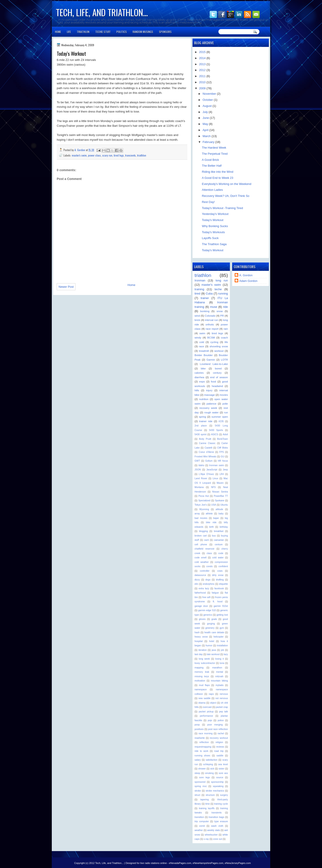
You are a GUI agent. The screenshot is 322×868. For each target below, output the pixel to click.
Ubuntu (224, 505)
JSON (198, 470)
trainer (205, 298)
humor (209, 646)
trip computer (202, 821)
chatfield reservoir (204, 549)
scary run (107, 155)
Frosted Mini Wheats (205, 457)
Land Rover (201, 478)
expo (202, 381)
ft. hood (218, 602)
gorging (211, 624)
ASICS (215, 434)
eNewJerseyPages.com (238, 863)
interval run (211, 320)
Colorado (210, 316)
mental (219, 672)
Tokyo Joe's (201, 505)
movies (224, 395)
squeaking (218, 786)
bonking (205, 311)
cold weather (202, 562)
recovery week (208, 408)
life (226, 342)
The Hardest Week (214, 148)
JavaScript (212, 470)
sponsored (200, 782)
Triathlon (83, 32)
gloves (202, 619)
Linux (215, 478)
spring (202, 417)
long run (222, 280)
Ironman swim (217, 465)
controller (205, 571)
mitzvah (219, 676)
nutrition (204, 399)
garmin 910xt (221, 606)
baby (221, 514)
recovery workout (219, 738)
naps (211, 694)
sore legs (205, 777)
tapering (205, 800)
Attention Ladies (212, 190)
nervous (224, 694)
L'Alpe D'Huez (206, 474)
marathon (217, 668)
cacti (206, 540)
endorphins (209, 584)
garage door (201, 606)
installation (222, 646)
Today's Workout (212, 220)
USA (214, 505)
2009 (203, 88)
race (201, 346)
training (199, 289)
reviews (220, 747)
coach (224, 337)
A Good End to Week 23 (217, 178)
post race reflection (218, 729)
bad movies (201, 518)
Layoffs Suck (210, 238)
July (206, 112)
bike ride (211, 522)
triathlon (142, 155)
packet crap (222, 707)
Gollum (209, 461)
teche (218, 289)
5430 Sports (216, 430)
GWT (197, 461)
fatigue (215, 593)
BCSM (211, 337)
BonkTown (222, 439)
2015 (203, 52)
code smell (201, 558)
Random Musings (143, 32)
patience (211, 404)
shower (202, 769)
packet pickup (206, 712)
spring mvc (201, 786)
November (210, 94)
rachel (221, 733)
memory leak (202, 672)
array (197, 514)
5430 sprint (201, 434)
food (214, 381)
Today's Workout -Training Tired (222, 208)
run (226, 412)
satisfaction (212, 760)
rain (226, 329)
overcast (207, 707)
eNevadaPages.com (180, 863)
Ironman (200, 280)
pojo (210, 720)
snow (220, 311)
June (206, 118)
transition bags (217, 817)
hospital (199, 641)
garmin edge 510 (207, 610)
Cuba (209, 294)
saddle (220, 756)
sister (221, 769)
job (222, 650)
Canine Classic (207, 443)
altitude (220, 509)
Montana (199, 487)
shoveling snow (219, 346)
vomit (202, 826)
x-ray (206, 839)
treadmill (204, 351)
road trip (219, 751)
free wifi (206, 597)
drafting (220, 580)
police (221, 720)
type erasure (221, 821)
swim (202, 333)
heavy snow (201, 637)
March (207, 136)
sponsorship (217, 782)
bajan (216, 518)
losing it (220, 659)
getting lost (222, 615)
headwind (217, 386)
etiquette (223, 584)
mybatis (220, 685)
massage (210, 395)
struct (197, 795)
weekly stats (214, 830)
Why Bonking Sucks (215, 226)
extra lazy (204, 588)
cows (220, 571)
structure (210, 795)
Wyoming (204, 509)
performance (206, 716)
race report (212, 329)
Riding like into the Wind (217, 172)
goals (214, 619)
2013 (203, 64)
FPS (222, 452)
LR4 (222, 474)
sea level (223, 764)
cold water (218, 558)
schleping (208, 764)
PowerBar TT (221, 496)
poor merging (215, 725)
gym (222, 628)
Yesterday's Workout (215, 214)
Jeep (226, 470)
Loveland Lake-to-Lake (214, 364)
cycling (214, 342)
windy (198, 337)
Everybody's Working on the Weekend (227, 184)
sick (212, 769)
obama (202, 703)
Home (58, 32)
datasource (200, 575)
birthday (224, 527)
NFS (213, 487)
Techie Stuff (103, 32)
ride (225, 307)
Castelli (208, 448)
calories (199, 373)
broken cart (201, 536)
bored (218, 368)
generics (208, 615)
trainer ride (206, 421)
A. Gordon (80, 150)
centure (219, 545)
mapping (199, 668)
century (217, 373)
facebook (219, 588)
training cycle (221, 804)
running (223, 294)
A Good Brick (210, 160)
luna (222, 663)
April (206, 130)
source (220, 777)
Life (69, 32)
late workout (213, 654)
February (209, 142)
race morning (206, 733)
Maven (220, 483)
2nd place (201, 426)
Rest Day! (208, 202)
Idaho (201, 465)
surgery (224, 795)
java (214, 650)
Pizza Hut (204, 496)
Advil (226, 434)
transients (130, 155)
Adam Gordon (248, 281)
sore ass (223, 773)
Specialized (204, 501)
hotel (212, 641)
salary (198, 760)
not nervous (222, 698)
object (213, 703)
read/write (200, 738)
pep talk (223, 712)
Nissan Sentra (220, 492)
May (206, 124)
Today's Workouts (213, 232)
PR (222, 316)
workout (219, 351)
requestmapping (203, 747)
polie (225, 404)
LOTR (224, 360)
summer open (220, 417)
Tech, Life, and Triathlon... (102, 12)
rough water (211, 412)
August (208, 106)
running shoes (202, 756)
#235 (221, 421)
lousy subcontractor (205, 663)
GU (222, 457)
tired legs (119, 155)
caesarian (219, 540)
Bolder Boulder (204, 355)
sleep (197, 773)
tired (197, 294)
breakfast (219, 531)
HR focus (223, 461)
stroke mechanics (215, 791)
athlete (209, 514)
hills (197, 390)
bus (214, 536)
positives (199, 729)
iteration (203, 650)
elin (196, 584)
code (221, 553)
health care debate (214, 632)
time (208, 804)
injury (209, 390)
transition (199, 817)
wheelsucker (211, 835)
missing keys (202, 676)
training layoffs (207, 808)
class (209, 553)
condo (209, 566)
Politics (122, 32)
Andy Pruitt (205, 439)
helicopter (219, 637)
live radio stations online (153, 863)
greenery (210, 628)
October (208, 100)
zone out (218, 839)
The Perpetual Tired (215, 154)
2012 (203, 70)
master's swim (79, 155)
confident (223, 566)
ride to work (201, 751)
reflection (204, 742)
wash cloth (217, 826)
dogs (208, 580)
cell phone (201, 545)
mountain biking (219, 681)
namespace (201, 690)
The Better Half (212, 166)
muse (214, 307)
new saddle (204, 698)
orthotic (210, 324)
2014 (203, 58)
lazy (226, 654)
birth (211, 527)
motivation (200, 681)
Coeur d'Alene (206, 452)
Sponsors (165, 32)
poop (197, 725)
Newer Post (66, 287)
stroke (198, 791)
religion (219, 742)
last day (199, 654)
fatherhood (200, 593)
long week (204, 659)
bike (203, 368)
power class (94, 155)
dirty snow (218, 575)
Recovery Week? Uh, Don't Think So (226, 196)
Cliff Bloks (222, 448)
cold (202, 342)
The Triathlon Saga (214, 244)
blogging (203, 531)
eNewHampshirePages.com (208, 863)
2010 (203, 82)
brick (197, 320)
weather (199, 830)
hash (197, 632)
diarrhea (199, 377)
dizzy (197, 580)
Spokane (219, 501)
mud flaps (204, 685)
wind (197, 316)
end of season (219, 377)
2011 (203, 76)
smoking (210, 773)
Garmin (211, 360)
